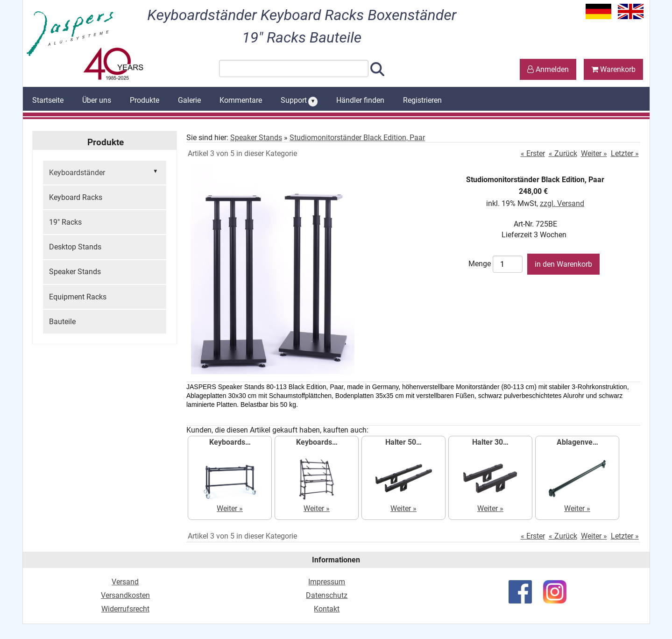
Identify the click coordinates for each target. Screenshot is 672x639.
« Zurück (563, 153)
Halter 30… (490, 442)
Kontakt (327, 609)
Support (299, 101)
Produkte (145, 100)
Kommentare (241, 100)
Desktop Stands (75, 247)
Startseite (48, 100)
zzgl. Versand (562, 203)
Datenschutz (327, 595)
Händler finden (360, 100)
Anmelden (548, 69)
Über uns (97, 100)
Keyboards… (230, 442)
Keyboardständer (105, 172)
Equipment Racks (78, 297)
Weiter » (594, 153)
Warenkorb (613, 69)
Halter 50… (403, 442)
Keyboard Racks (76, 197)
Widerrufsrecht (125, 609)
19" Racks (65, 222)
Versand (125, 582)
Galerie (189, 100)
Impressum (327, 582)
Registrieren (422, 100)
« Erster (533, 153)
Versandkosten (125, 595)
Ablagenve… (577, 442)
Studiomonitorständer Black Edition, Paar (357, 138)
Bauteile (62, 322)
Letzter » (625, 153)
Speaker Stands (75, 272)
